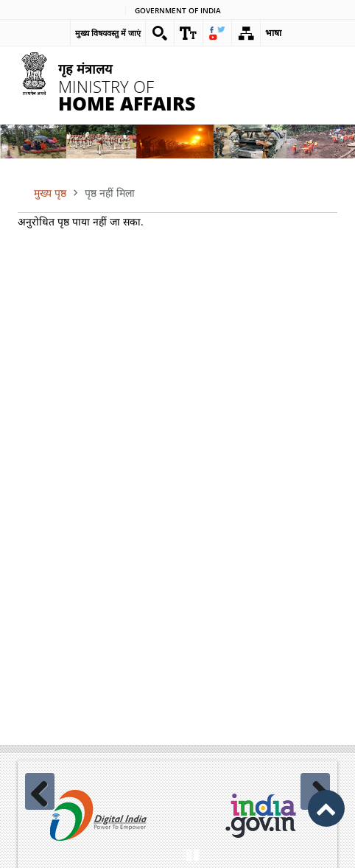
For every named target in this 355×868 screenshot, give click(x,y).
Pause (192, 853)
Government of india (178, 11)
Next (315, 791)
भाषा (273, 33)
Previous (40, 791)
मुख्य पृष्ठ (50, 193)
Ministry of (145, 87)
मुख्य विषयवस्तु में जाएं (108, 33)
